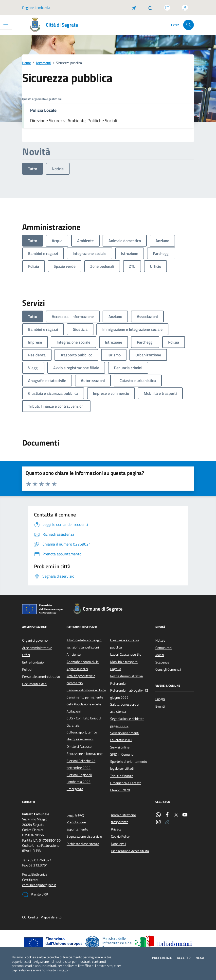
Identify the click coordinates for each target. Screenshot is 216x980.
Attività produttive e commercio (81, 679)
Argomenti (43, 63)
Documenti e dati (34, 684)
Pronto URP (35, 895)
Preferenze (162, 958)
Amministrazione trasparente (123, 818)
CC (24, 917)
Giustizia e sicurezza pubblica (125, 644)
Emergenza (75, 789)
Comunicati (163, 648)
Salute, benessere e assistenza (124, 708)
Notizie (58, 169)
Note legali (118, 844)
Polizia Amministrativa (126, 676)
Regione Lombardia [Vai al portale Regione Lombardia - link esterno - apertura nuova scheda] (36, 8)
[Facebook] (167, 815)
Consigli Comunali (168, 669)
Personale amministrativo (41, 677)
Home (27, 63)
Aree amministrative (37, 648)
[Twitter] (176, 815)
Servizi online (120, 747)
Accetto (184, 958)
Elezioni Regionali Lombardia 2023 (79, 778)
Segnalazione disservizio (84, 836)
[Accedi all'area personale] (185, 8)
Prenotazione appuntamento (77, 826)
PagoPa (116, 669)
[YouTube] (185, 815)
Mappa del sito (51, 917)
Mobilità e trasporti (124, 662)
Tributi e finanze (122, 776)
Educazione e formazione (85, 754)
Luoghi (160, 699)
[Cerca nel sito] (189, 25)
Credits (33, 917)
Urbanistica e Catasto (126, 783)
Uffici (26, 655)
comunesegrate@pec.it (39, 885)
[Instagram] (158, 822)
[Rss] (167, 822)
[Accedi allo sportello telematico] (167, 8)
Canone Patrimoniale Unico (86, 690)
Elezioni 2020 (120, 790)
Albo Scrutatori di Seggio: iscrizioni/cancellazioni (84, 644)
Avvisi (160, 655)
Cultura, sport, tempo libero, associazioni (82, 736)
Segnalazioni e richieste (127, 719)
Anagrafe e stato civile (83, 662)
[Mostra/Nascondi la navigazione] (6, 24)
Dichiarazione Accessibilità (130, 851)
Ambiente (74, 654)
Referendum (119, 683)
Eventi (160, 706)
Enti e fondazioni (34, 662)
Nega (200, 958)
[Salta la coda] (134, 8)
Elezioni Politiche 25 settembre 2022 (81, 764)
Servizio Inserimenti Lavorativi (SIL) (125, 736)
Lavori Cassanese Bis (126, 654)
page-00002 (119, 726)
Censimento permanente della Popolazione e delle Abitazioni (85, 704)
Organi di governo (35, 640)
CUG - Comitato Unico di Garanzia (84, 722)
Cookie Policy (120, 836)
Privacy (116, 829)
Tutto (33, 169)
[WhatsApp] (158, 815)
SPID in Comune (122, 754)
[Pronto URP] (150, 8)
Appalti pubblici (77, 669)
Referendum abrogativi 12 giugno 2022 (129, 694)
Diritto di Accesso (79, 747)
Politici (27, 669)
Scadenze (162, 662)
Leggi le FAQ (75, 815)
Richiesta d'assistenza (83, 844)
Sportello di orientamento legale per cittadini (129, 765)
